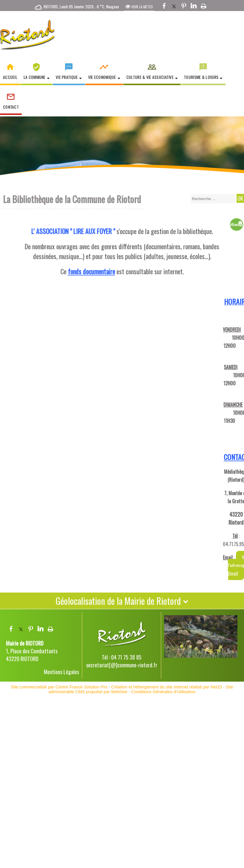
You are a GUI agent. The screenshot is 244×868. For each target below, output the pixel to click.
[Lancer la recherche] (240, 198)
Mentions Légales (61, 672)
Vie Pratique (67, 77)
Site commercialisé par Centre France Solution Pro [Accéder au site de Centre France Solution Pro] (59, 687)
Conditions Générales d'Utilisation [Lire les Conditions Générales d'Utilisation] (163, 692)
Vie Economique (102, 77)
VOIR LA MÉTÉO (139, 7)
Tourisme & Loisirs (201, 77)
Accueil (10, 77)
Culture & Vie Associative (150, 77)
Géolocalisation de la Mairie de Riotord (122, 601)
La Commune (35, 77)
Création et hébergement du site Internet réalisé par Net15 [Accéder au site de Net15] (167, 687)
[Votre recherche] (213, 199)
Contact (11, 107)
